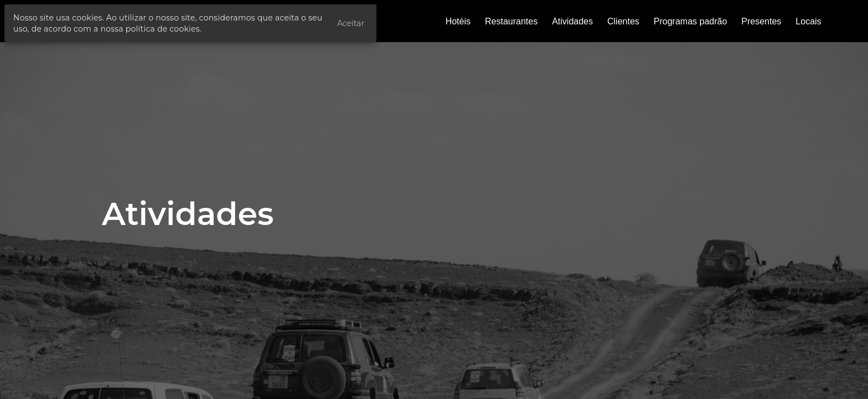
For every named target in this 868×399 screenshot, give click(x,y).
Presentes (761, 21)
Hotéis (458, 21)
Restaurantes (511, 21)
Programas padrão (691, 21)
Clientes (623, 21)
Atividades (572, 21)
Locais (808, 21)
